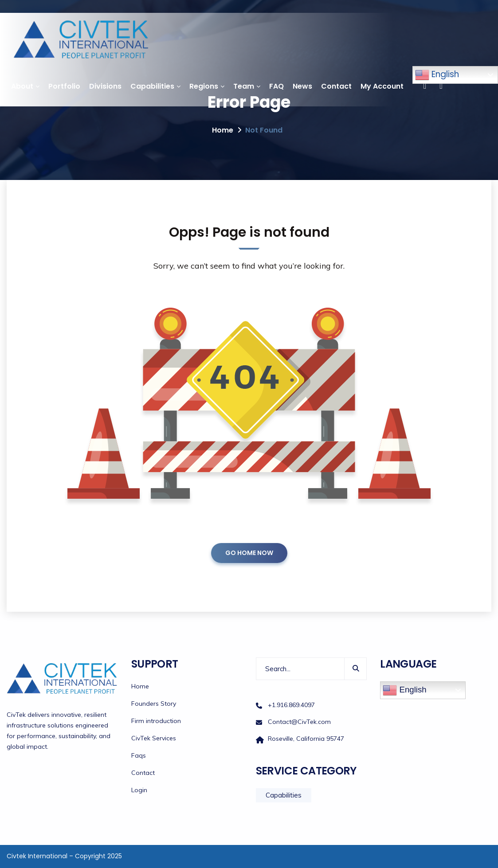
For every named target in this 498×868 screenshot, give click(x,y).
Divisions (105, 86)
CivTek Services (154, 738)
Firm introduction (156, 721)
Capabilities (152, 86)
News (302, 86)
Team (244, 86)
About (22, 86)
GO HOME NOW (249, 553)
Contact (336, 86)
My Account (382, 86)
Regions (204, 86)
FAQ (276, 86)
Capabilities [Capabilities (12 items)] (284, 795)
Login (139, 790)
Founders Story (154, 704)
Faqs (139, 755)
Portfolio (64, 86)
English (437, 75)
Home (223, 130)
